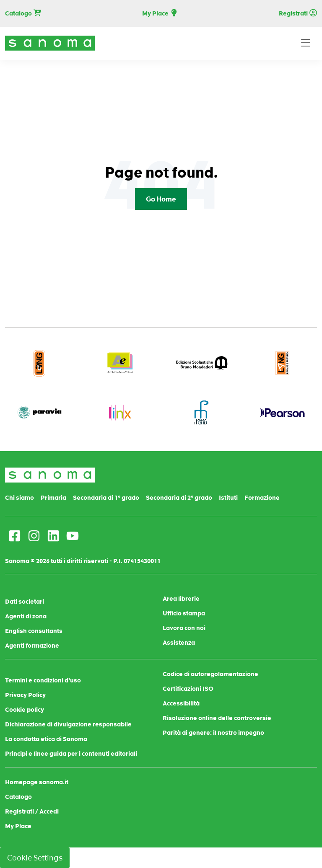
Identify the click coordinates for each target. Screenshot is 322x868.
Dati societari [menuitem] (25, 602)
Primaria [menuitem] (53, 498)
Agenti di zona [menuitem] (26, 616)
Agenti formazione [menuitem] (32, 646)
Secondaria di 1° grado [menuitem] (106, 498)
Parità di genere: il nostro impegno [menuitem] (213, 733)
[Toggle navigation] (306, 43)
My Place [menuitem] (18, 826)
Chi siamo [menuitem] (19, 498)
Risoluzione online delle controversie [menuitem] (217, 718)
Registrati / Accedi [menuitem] (32, 811)
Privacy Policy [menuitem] (25, 695)
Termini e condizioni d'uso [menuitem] (43, 680)
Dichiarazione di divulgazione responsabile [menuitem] (68, 724)
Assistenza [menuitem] (179, 643)
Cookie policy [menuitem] (25, 710)
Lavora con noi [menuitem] (184, 628)
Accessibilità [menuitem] (181, 703)
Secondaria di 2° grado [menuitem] (179, 498)
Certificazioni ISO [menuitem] (188, 689)
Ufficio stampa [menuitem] (184, 613)
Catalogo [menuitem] (18, 797)
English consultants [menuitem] (34, 631)
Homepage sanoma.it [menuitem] (37, 782)
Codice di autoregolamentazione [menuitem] (210, 674)
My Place (160, 14)
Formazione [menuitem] (262, 498)
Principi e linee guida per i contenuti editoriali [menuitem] (71, 754)
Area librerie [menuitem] (181, 599)
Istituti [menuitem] (228, 498)
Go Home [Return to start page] (161, 199)
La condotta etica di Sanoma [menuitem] (46, 739)
